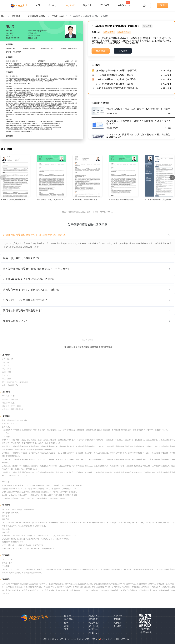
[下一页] (172, 177)
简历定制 (93, 626)
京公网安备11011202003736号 (116, 639)
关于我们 (118, 623)
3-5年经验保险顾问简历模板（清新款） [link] (90, 16)
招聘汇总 (93, 633)
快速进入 (93, 616)
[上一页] (3, 177)
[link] (16, 16)
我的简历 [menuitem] (53, 5)
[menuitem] (124, 4)
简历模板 (93, 623)
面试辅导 (93, 629)
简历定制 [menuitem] (87, 5)
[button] (87, 235)
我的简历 (93, 619)
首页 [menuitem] (38, 5)
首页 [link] (3, 16)
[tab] (87, 235)
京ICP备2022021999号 (87, 639)
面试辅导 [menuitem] (105, 5)
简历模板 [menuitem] (70, 5)
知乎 (66, 629)
